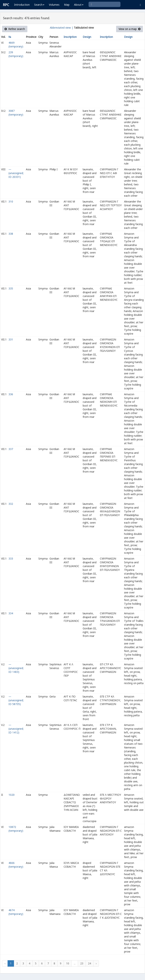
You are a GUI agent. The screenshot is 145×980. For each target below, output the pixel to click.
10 (68, 963)
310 (11, 201)
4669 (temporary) (16, 45)
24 (89, 963)
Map (67, 5)
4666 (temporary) (16, 865)
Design (87, 37)
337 (11, 449)
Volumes (54, 5)
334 (11, 613)
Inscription (70, 37)
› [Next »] (96, 963)
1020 (12, 795)
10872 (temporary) (16, 829)
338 (11, 234)
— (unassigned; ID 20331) (16, 173)
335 (11, 288)
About (79, 5)
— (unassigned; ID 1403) (16, 668)
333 (11, 559)
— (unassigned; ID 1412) (16, 729)
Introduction (22, 5)
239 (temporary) (16, 54)
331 (11, 339)
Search (39, 5)
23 (82, 963)
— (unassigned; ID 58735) (16, 700)
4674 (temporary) (16, 912)
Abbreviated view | (61, 28)
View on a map (130, 29)
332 (11, 504)
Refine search (15, 29)
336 (11, 394)
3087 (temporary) (16, 113)
